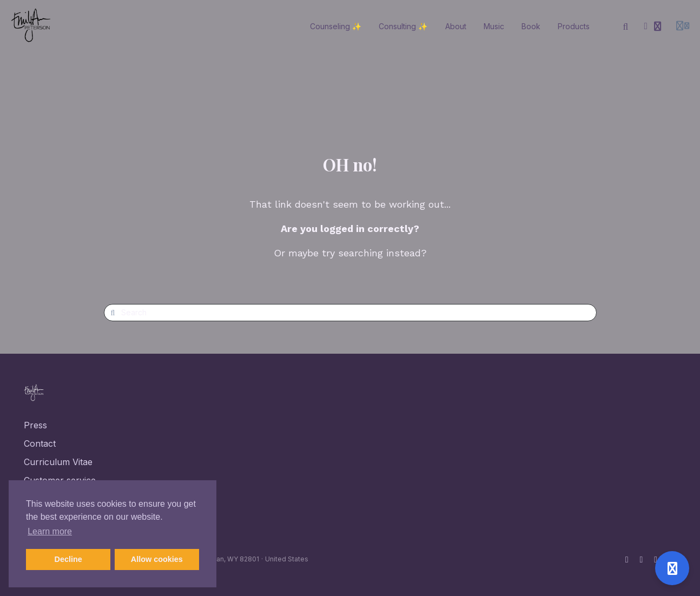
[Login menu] (683, 27)
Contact (40, 443)
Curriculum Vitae (58, 462)
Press (35, 425)
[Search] (626, 27)
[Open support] (672, 568)
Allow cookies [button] (157, 559)
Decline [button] (68, 559)
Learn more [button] (50, 531)
